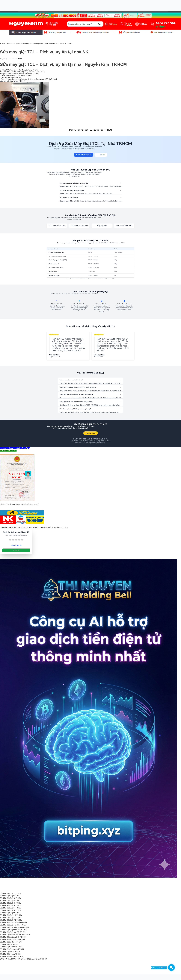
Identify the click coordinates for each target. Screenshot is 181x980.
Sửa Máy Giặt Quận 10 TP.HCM (11, 915)
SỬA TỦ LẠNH (14, 44)
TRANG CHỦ (4, 44)
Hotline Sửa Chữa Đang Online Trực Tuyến (15, 448)
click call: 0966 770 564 (8, 451)
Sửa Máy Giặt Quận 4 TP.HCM (11, 901)
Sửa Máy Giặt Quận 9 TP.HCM (11, 913)
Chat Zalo (101, 155)
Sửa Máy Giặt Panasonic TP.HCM (12, 949)
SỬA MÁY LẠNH (35, 44)
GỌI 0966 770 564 (91, 433)
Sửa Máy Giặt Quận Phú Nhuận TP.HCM (14, 930)
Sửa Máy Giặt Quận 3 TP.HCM (11, 898)
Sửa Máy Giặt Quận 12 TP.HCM (11, 920)
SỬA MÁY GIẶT (24, 44)
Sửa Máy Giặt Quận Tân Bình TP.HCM (13, 922)
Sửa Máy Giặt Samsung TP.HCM (12, 957)
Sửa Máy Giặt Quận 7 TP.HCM (11, 908)
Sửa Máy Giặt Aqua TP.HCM (10, 952)
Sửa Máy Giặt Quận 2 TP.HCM (11, 896)
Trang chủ (2, 59)
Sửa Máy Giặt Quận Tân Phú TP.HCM (13, 925)
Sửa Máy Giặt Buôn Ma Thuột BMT (13, 939)
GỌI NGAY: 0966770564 (84, 155)
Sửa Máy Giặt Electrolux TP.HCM (12, 947)
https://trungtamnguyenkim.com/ (94, 443)
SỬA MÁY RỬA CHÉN (55, 44)
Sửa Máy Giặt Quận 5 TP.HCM (11, 903)
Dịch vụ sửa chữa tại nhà (11, 59)
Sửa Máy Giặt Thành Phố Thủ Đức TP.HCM (15, 935)
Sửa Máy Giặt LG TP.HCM (9, 944)
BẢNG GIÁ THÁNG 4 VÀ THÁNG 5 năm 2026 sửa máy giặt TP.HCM (23, 959)
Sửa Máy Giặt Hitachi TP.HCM (11, 954)
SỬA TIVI (44, 44)
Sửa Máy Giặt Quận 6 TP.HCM (11, 905)
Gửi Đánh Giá (16, 550)
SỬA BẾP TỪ (68, 44)
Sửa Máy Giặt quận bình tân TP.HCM (13, 937)
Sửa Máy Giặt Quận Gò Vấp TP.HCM (13, 932)
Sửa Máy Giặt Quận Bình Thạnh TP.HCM (14, 927)
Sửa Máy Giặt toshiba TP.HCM (11, 942)
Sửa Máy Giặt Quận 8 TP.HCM (11, 910)
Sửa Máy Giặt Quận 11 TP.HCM (11, 918)
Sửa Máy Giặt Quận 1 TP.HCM (11, 893)
